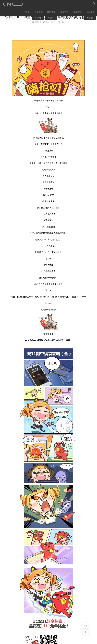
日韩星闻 (91, 13)
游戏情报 (78, 13)
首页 (28, 13)
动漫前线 (65, 13)
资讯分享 (38, 22)
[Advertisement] (48, 34)
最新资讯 (39, 13)
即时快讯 (52, 13)
